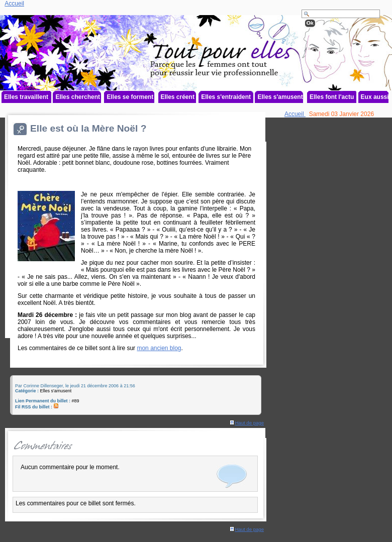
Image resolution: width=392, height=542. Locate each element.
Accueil (14, 4)
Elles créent (179, 97)
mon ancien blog (159, 348)
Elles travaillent (26, 97)
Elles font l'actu (332, 97)
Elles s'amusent (280, 97)
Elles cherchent (78, 97)
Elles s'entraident (226, 97)
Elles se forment (130, 97)
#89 (76, 401)
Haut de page (249, 423)
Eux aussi (375, 97)
